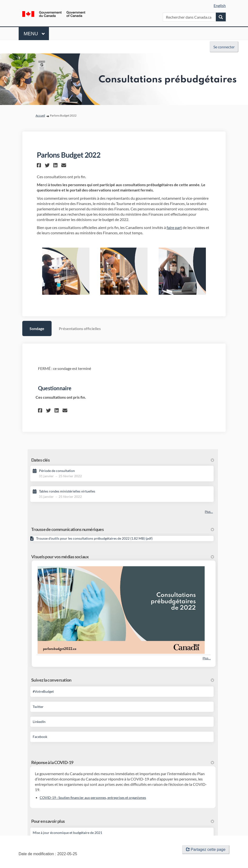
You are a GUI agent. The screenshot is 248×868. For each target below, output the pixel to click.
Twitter (38, 707)
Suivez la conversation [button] (123, 680)
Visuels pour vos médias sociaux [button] (123, 557)
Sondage (37, 328)
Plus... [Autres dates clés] (209, 512)
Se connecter (224, 47)
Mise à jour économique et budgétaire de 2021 (67, 833)
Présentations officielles (80, 328)
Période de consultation (57, 471)
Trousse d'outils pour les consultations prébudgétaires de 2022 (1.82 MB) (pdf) (94, 538)
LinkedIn (39, 722)
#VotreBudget (43, 691)
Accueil (40, 115)
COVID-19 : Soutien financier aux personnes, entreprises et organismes (93, 798)
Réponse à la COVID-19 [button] (123, 762)
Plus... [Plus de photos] (207, 658)
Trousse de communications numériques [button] (123, 529)
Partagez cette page (206, 850)
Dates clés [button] (123, 460)
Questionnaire (55, 388)
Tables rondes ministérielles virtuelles (67, 491)
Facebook (40, 737)
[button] (40, 165)
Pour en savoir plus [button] (123, 821)
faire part (174, 227)
